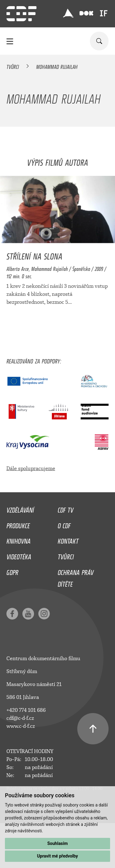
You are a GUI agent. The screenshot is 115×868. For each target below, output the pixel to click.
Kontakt (68, 540)
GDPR (12, 571)
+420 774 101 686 (26, 710)
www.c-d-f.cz (21, 726)
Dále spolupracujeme (31, 468)
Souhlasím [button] (57, 843)
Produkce (18, 524)
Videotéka (19, 555)
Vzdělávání (20, 509)
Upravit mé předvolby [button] (57, 856)
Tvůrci (13, 66)
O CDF (64, 524)
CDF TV (65, 509)
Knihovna (19, 540)
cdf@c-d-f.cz (20, 718)
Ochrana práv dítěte (76, 577)
